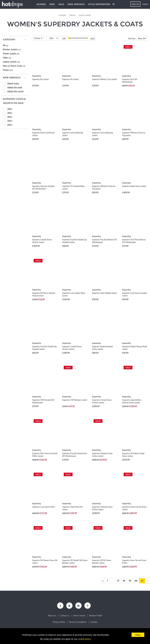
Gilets (7, 58)
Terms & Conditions (78, 622)
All (6, 45)
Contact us (65, 616)
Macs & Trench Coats (14, 66)
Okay (138, 635)
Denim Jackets (11, 54)
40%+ (10, 117)
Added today (13, 84)
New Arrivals (76, 4)
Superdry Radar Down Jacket (134, 186)
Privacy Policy (59, 622)
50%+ (10, 121)
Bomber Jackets (12, 49)
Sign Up (135, 4)
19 (130, 581)
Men (52, 4)
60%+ (10, 125)
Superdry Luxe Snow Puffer (44, 507)
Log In (145, 4)
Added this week (15, 87)
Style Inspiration (99, 4)
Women (41, 4)
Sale (61, 4)
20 (136, 581)
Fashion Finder (96, 616)
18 (124, 581)
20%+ (10, 109)
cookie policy (84, 639)
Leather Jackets (11, 62)
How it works (79, 616)
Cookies (94, 622)
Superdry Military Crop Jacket (105, 79)
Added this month (15, 91)
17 (118, 581)
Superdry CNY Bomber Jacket (75, 400)
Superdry (37, 76)
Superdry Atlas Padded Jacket (105, 293)
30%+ (10, 113)
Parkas (8, 70)
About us (52, 616)
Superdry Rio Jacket (41, 79)
